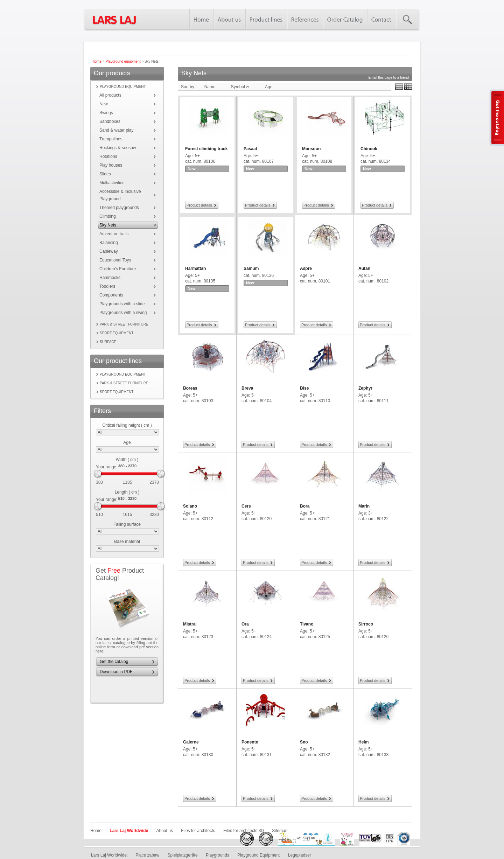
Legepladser (300, 855)
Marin (364, 506)
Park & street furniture (124, 324)
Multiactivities (112, 183)
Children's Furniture (118, 269)
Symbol (240, 87)
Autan (364, 268)
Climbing (108, 216)
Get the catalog (114, 662)
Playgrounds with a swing (123, 313)
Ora (245, 624)
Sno (304, 742)
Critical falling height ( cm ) (127, 425)
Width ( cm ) (127, 460)
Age (127, 442)
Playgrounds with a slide (122, 304)
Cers (246, 506)
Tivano (307, 624)
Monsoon (311, 149)
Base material (127, 542)
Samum (251, 268)
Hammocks (110, 278)
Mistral (190, 624)
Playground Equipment (258, 855)
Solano (190, 506)
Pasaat (250, 149)
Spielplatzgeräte (183, 855)
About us (165, 831)
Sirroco (366, 624)
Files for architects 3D (244, 831)
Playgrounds (218, 855)
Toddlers (107, 286)
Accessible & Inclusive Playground (120, 195)
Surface (108, 342)
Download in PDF (116, 672)
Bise (304, 388)
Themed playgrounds (119, 208)
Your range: (107, 467)
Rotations (108, 156)
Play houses (111, 165)
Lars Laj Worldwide (129, 831)
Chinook (369, 149)
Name (210, 87)
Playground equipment (123, 61)
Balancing (109, 243)
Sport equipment (117, 333)
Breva (247, 388)
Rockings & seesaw (118, 148)
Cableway (109, 251)
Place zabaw (147, 855)
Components (111, 295)
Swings (106, 113)
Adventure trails (114, 234)
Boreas (190, 388)
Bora (305, 506)
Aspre (306, 268)
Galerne (191, 742)
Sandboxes (110, 121)
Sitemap (280, 831)
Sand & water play (116, 130)
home (97, 61)
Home (96, 831)
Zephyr (365, 388)
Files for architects (198, 831)
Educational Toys (115, 260)
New (104, 104)
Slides (105, 174)
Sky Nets (108, 225)
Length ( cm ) (127, 492)
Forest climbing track (206, 149)
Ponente (250, 742)
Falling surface (127, 524)
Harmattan (195, 268)
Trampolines (111, 139)
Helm (363, 742)
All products (110, 95)
